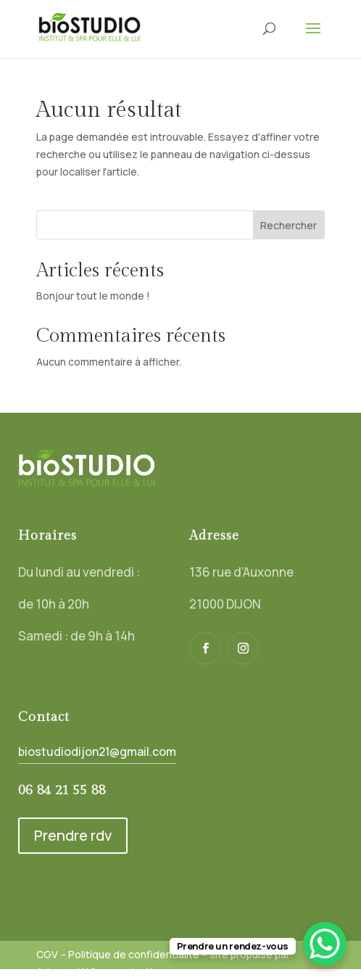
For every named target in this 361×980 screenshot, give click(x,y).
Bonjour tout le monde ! (93, 296)
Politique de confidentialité (134, 954)
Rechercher (289, 225)
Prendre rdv (73, 835)
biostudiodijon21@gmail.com (97, 752)
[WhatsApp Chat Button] (325, 944)
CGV (47, 954)
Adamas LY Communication (100, 972)
